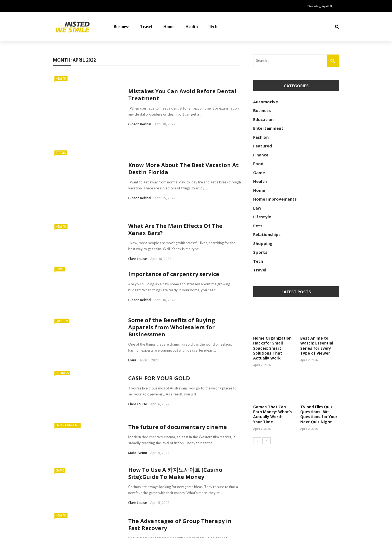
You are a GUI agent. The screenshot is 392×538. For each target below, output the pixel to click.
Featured (263, 146)
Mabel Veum (138, 399)
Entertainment (68, 371)
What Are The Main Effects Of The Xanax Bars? (175, 176)
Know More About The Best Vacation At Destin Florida (183, 133)
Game (60, 417)
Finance (261, 155)
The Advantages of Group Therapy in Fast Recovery (180, 471)
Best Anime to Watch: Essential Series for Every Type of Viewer (317, 346)
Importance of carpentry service (174, 220)
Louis (132, 307)
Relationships (267, 234)
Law (257, 208)
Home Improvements (275, 199)
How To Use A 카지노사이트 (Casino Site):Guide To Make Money (175, 420)
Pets (258, 226)
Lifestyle (262, 217)
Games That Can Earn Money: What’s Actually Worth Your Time (272, 414)
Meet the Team (323, 531)
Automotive (266, 102)
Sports (260, 252)
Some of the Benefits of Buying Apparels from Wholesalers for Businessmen (172, 274)
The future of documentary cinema (178, 373)
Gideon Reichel (140, 113)
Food (258, 164)
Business (122, 27)
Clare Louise (138, 205)
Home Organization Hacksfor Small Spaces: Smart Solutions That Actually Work (272, 348)
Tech (213, 27)
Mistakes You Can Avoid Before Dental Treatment (182, 84)
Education (263, 119)
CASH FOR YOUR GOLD (160, 325)
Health (191, 27)
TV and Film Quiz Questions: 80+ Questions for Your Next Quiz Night (319, 414)
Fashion (62, 267)
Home (169, 27)
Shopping (263, 243)
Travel (146, 27)
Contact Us (290, 531)
